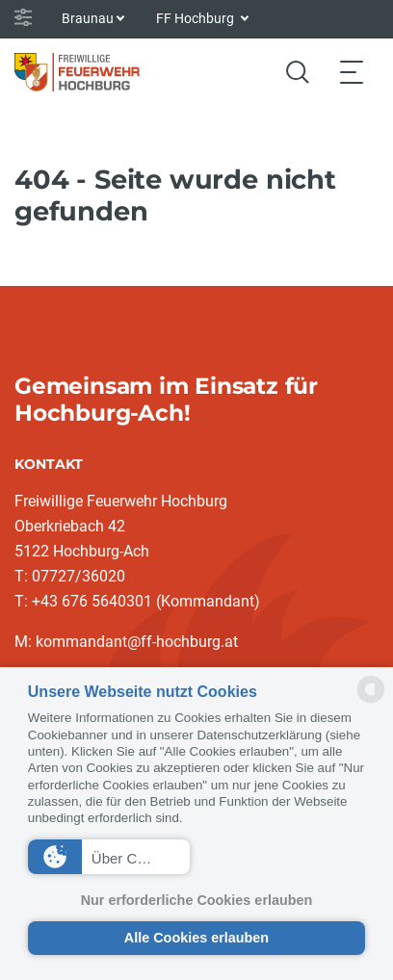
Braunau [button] (88, 18)
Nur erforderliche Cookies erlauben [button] (197, 900)
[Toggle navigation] (352, 72)
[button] (109, 857)
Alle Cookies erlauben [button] (196, 938)
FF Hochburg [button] (196, 18)
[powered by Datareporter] (371, 701)
